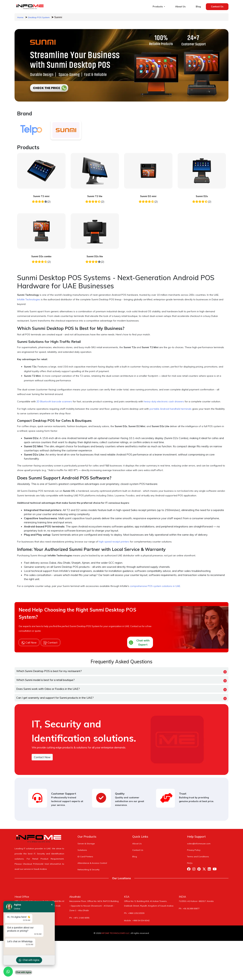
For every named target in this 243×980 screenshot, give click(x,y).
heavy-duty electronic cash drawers (164, 401)
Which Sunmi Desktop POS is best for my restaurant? (49, 671)
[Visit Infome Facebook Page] (190, 870)
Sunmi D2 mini (148, 196)
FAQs (190, 863)
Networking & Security (88, 870)
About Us (180, 6)
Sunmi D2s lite (95, 256)
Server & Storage (86, 844)
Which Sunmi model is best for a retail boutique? (45, 680)
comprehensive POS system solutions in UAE (155, 586)
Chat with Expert (139, 642)
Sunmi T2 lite (95, 196)
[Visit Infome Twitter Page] (205, 870)
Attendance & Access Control (92, 863)
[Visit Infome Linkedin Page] (210, 870)
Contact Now (42, 757)
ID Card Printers (85, 857)
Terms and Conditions (198, 857)
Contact (50, 643)
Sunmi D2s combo (41, 256)
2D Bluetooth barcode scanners (54, 401)
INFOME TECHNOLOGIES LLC (115, 933)
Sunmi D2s (202, 196)
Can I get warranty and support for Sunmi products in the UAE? (55, 698)
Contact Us (217, 6)
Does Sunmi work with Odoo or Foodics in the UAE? (48, 689)
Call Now (29, 643)
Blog (198, 6)
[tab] (31, 130)
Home (20, 17)
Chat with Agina (29, 960)
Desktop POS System (39, 17)
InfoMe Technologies (29, 299)
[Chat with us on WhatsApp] (8, 972)
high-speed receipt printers (114, 542)
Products (158, 6)
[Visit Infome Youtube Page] (215, 870)
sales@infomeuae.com (199, 844)
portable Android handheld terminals (171, 409)
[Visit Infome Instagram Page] (195, 870)
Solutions (82, 850)
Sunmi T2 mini (41, 196)
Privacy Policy (194, 850)
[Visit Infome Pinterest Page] (200, 870)
